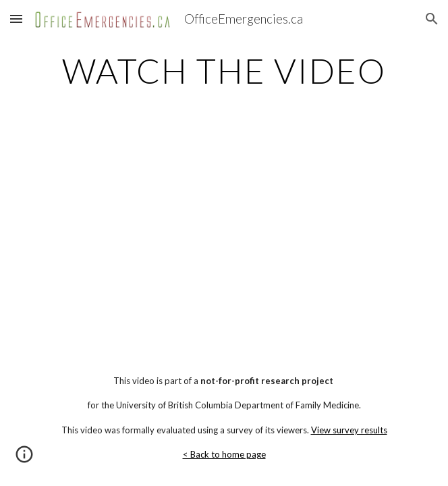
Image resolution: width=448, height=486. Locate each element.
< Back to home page (224, 454)
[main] (224, 71)
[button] (16, 19)
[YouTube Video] (224, 242)
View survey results (349, 430)
